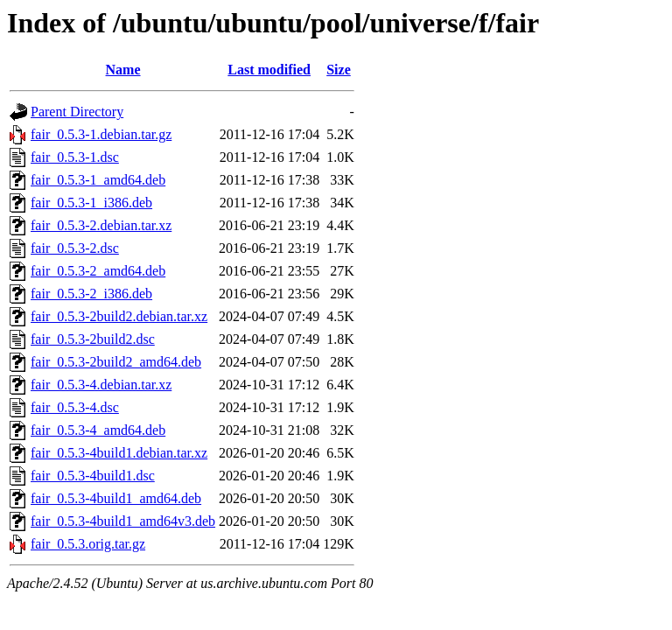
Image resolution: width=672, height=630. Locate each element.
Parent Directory (77, 112)
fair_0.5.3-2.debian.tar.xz (101, 225)
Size (339, 70)
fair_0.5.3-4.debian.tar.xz (101, 385)
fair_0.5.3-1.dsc (75, 157)
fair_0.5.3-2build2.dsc (93, 339)
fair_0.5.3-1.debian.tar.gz (101, 134)
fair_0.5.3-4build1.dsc (93, 476)
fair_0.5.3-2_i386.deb (91, 294)
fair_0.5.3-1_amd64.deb (98, 180)
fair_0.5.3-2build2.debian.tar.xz (119, 316)
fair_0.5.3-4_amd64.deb (98, 430)
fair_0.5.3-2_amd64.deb (98, 271)
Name (123, 70)
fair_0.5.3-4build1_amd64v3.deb (123, 521)
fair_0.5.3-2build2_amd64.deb (116, 362)
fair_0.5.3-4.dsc (75, 407)
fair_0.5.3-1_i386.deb (91, 203)
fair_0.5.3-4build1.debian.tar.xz (119, 453)
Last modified (269, 70)
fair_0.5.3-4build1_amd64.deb (116, 498)
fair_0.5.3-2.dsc (75, 248)
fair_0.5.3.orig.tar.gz (88, 544)
